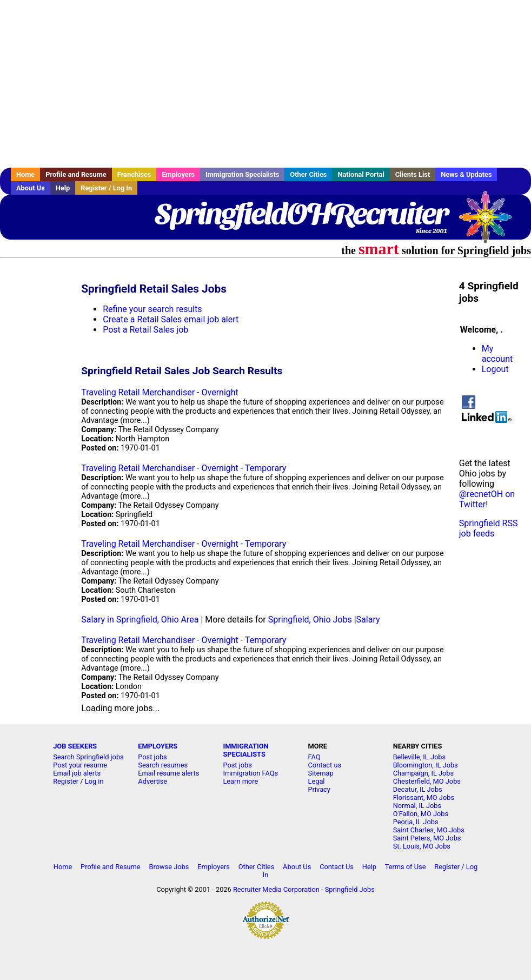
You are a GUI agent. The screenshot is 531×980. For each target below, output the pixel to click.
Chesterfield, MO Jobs (427, 781)
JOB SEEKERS (75, 746)
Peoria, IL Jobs (416, 822)
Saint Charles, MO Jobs (429, 830)
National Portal (361, 174)
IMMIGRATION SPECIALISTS (245, 750)
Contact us (325, 765)
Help (63, 188)
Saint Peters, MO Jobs (427, 838)
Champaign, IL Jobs (423, 773)
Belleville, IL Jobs (419, 757)
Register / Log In (106, 188)
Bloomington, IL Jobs (426, 765)
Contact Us (337, 867)
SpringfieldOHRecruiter (301, 214)
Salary (368, 620)
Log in (94, 781)
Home (25, 174)
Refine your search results (152, 309)
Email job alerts (77, 773)
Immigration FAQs (250, 773)
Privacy (319, 789)
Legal (317, 781)
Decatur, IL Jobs (418, 789)
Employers (178, 174)
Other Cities (308, 174)
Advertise (152, 781)
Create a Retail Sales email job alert (171, 319)
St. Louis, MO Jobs (422, 846)
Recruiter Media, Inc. (490, 222)
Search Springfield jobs (88, 757)
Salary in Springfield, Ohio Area (140, 620)
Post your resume (80, 765)
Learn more (240, 781)
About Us (31, 188)
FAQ (314, 757)
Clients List (413, 174)
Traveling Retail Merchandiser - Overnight (160, 392)
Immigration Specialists (242, 174)
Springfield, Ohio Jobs (310, 620)
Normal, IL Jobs (417, 806)
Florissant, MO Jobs (424, 797)
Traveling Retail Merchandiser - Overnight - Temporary (184, 468)
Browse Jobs (169, 867)
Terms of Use (406, 867)
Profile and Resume (76, 174)
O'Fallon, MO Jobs (421, 814)
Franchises (134, 174)
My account (497, 354)
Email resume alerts (168, 773)
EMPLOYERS (158, 746)
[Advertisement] (265, 84)
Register (66, 781)
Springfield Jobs (350, 889)
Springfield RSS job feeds (489, 528)
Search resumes (163, 765)
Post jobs (152, 757)
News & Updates (466, 174)
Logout (495, 369)
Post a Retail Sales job (145, 330)
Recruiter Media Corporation (276, 889)
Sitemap (321, 773)
